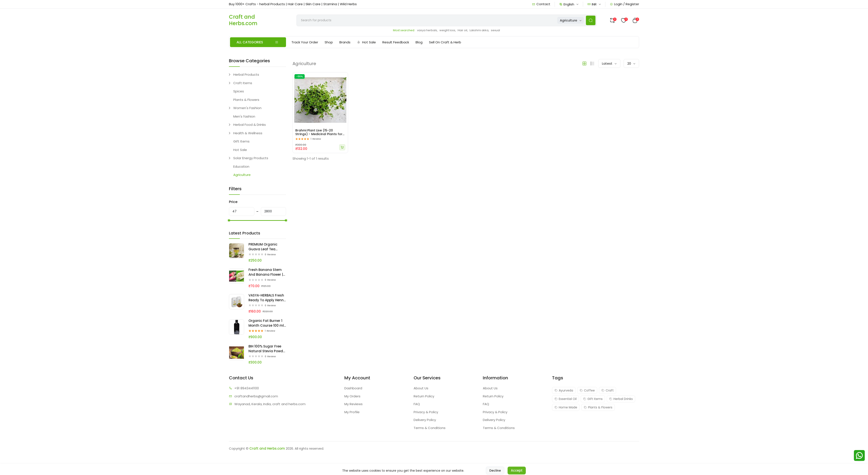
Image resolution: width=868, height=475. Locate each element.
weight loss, (448, 30)
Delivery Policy (425, 420)
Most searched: (404, 30)
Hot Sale (366, 42)
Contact (541, 4)
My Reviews (353, 404)
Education (241, 166)
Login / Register (624, 4)
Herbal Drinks (621, 399)
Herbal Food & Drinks (250, 125)
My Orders (352, 396)
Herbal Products (246, 75)
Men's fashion (244, 116)
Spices (239, 91)
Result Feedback (396, 42)
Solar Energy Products (251, 158)
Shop (329, 42)
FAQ (417, 404)
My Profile (352, 412)
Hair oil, (463, 30)
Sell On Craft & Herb (445, 42)
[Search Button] (591, 20)
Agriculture (242, 175)
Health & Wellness (248, 133)
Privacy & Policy (426, 412)
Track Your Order (305, 42)
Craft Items (243, 83)
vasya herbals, (427, 30)
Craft (607, 390)
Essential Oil (566, 399)
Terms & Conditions (430, 428)
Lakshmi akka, (479, 30)
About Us (421, 388)
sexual (495, 30)
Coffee (587, 390)
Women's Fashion (247, 108)
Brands (345, 42)
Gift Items (241, 141)
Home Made (566, 407)
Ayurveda (564, 390)
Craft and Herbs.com (267, 448)
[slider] (229, 220)
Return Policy (424, 396)
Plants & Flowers (246, 100)
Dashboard (353, 388)
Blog (419, 42)
